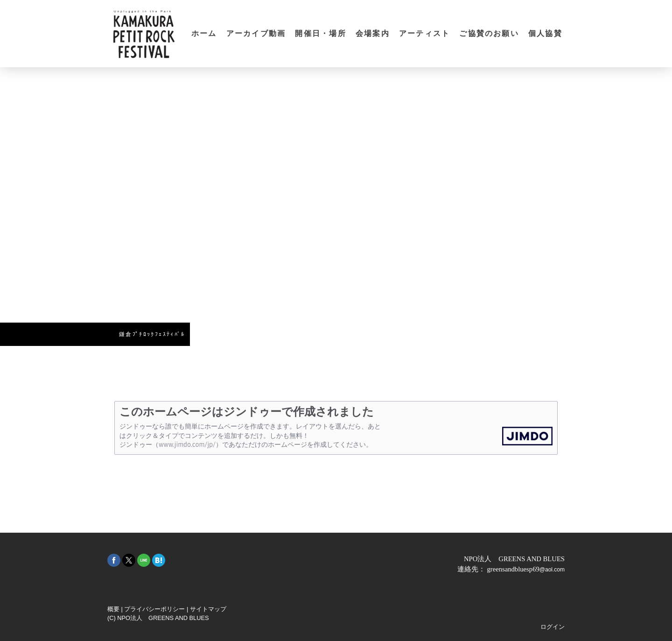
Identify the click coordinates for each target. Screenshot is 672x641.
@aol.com (552, 570)
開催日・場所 (320, 33)
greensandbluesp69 (513, 569)
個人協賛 (545, 33)
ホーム (204, 33)
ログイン (553, 627)
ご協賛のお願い (489, 33)
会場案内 (373, 33)
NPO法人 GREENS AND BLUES (514, 559)
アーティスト (424, 33)
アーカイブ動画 (256, 33)
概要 (113, 609)
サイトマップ (208, 609)
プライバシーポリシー (154, 609)
